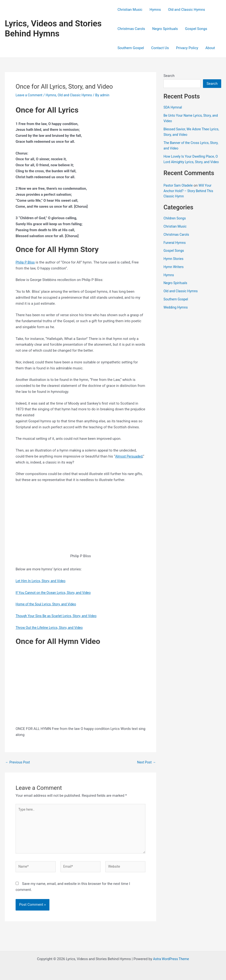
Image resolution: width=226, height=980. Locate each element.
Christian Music (130, 10)
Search (169, 76)
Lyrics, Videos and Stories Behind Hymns (53, 29)
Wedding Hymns (176, 313)
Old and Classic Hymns (186, 10)
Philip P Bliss (26, 262)
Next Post (146, 762)
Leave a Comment (30, 95)
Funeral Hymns (175, 248)
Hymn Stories (174, 264)
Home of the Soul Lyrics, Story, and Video (48, 604)
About (210, 48)
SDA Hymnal (173, 107)
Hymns (155, 10)
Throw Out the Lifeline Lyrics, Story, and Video (52, 628)
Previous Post (19, 762)
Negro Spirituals (165, 29)
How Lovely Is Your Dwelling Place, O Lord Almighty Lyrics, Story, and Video (191, 162)
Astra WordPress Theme (171, 959)
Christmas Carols (131, 29)
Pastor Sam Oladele (179, 191)
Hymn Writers (174, 272)
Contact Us (160, 48)
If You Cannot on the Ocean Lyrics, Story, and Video (56, 593)
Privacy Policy (187, 48)
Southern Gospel (131, 48)
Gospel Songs (196, 29)
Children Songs (175, 224)
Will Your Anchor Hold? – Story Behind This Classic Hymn (190, 196)
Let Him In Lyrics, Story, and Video (42, 581)
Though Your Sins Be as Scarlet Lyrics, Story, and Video (59, 616)
